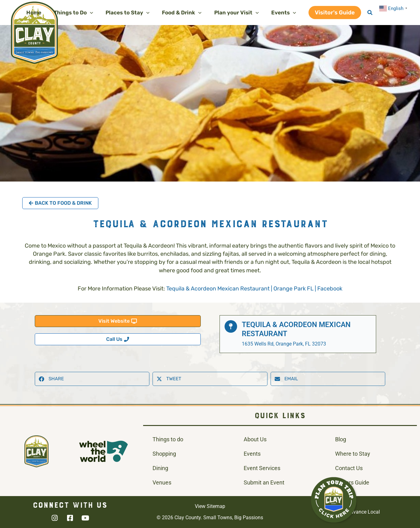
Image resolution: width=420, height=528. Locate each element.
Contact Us (349, 468)
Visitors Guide (352, 482)
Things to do (168, 439)
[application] (98, 13)
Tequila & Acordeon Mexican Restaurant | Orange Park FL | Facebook (254, 289)
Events (252, 454)
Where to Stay (353, 454)
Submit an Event (264, 482)
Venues (162, 482)
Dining (160, 468)
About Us (255, 439)
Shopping (164, 454)
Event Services (262, 468)
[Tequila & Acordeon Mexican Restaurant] (231, 326)
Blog (341, 439)
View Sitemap (210, 506)
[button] (82, 13)
